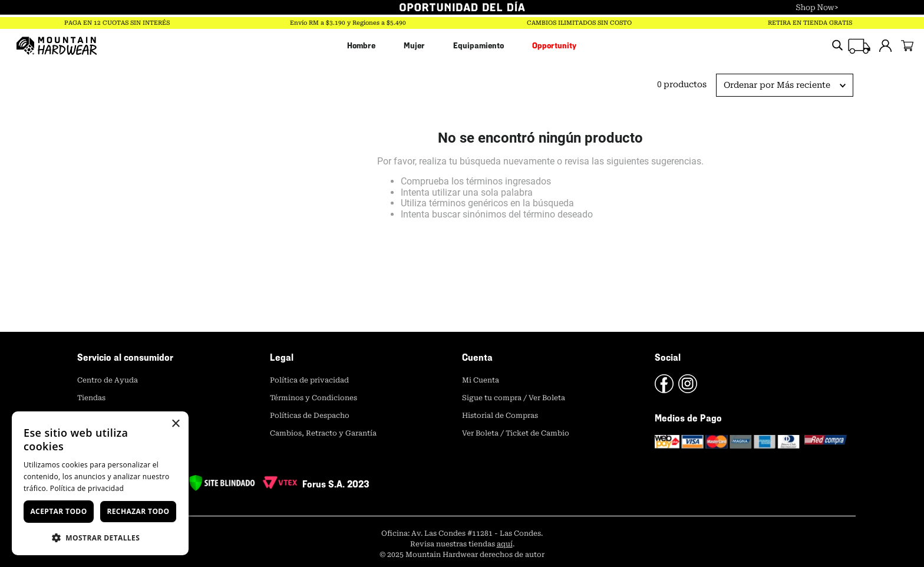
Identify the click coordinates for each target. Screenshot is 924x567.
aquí (505, 544)
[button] (100, 537)
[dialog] (100, 483)
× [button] (175, 424)
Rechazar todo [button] (138, 511)
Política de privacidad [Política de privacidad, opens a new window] (87, 488)
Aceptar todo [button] (58, 511)
